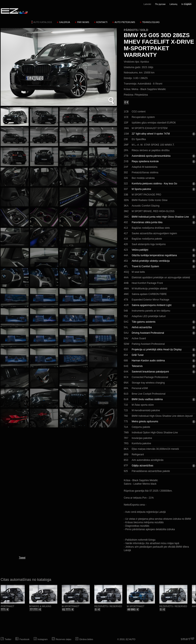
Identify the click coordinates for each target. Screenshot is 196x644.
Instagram (43, 639)
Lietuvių (173, 4)
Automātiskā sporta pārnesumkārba (151, 156)
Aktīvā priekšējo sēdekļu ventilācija (151, 261)
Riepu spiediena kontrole (145, 161)
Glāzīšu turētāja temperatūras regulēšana (154, 255)
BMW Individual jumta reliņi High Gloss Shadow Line (160, 217)
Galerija (65, 22)
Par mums (83, 22)
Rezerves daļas (64, 639)
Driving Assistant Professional (148, 333)
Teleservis (137, 366)
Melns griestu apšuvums (145, 421)
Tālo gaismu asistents (144, 322)
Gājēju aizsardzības (142, 466)
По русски (160, 4)
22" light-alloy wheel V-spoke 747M (151, 134)
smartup (188, 639)
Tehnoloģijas (151, 22)
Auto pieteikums (125, 22)
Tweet (22, 558)
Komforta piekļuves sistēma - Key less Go (154, 184)
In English (186, 4)
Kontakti (102, 22)
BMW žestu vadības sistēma (147, 399)
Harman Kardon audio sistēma (148, 361)
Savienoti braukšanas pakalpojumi (150, 372)
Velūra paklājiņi (140, 250)
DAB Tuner (138, 355)
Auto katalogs (43, 22)
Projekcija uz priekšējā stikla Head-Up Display (157, 349)
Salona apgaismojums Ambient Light (152, 305)
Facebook (24, 639)
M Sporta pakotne (141, 189)
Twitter (8, 639)
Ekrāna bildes (86, 639)
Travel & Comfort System (145, 266)
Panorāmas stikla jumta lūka (147, 222)
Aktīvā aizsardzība (142, 327)
